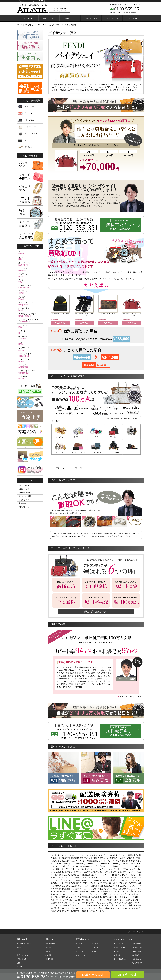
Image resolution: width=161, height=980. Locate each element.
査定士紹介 (135, 939)
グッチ (30, 281)
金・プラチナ (60, 437)
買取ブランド (91, 18)
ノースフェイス (30, 355)
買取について (70, 18)
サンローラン (30, 338)
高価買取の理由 (25, 493)
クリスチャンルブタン (30, 315)
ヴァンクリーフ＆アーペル (30, 321)
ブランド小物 (96, 452)
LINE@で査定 (127, 975)
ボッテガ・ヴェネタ (30, 304)
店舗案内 (22, 503)
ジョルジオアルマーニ (30, 372)
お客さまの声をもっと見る (130, 681)
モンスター (29, 113)
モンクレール (30, 361)
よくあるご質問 (136, 4)
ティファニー (30, 292)
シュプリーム (30, 349)
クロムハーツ (30, 270)
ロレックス (96, 932)
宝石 (96, 437)
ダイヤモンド (78, 437)
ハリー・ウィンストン (30, 287)
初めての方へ (49, 18)
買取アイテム (112, 18)
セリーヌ (30, 332)
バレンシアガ (30, 378)
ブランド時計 (132, 437)
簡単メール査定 (93, 975)
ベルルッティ (30, 309)
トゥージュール (31, 127)
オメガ (94, 935)
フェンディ (30, 326)
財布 (27, 140)
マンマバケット (31, 133)
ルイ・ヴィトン (30, 264)
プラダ (30, 343)
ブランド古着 (22, 943)
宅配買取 (49, 932)
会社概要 (117, 939)
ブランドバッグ (114, 437)
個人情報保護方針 (120, 943)
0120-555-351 (128, 9)
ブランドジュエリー (60, 452)
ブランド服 (114, 452)
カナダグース (30, 366)
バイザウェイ (30, 120)
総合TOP (28, 18)
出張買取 (49, 939)
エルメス (30, 252)
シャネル (30, 258)
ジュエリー (21, 935)
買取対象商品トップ (24, 928)
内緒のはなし (136, 943)
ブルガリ (30, 298)
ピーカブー (29, 106)
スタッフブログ (137, 947)
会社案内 (133, 18)
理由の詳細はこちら (96, 596)
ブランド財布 (78, 452)
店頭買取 (49, 935)
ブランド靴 (132, 452)
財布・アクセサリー (24, 939)
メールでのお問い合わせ (119, 4)
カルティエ (30, 275)
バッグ (20, 932)
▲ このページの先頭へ (135, 916)
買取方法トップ (51, 928)
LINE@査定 (50, 943)
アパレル (29, 147)
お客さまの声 (24, 500)
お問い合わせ (24, 507)
